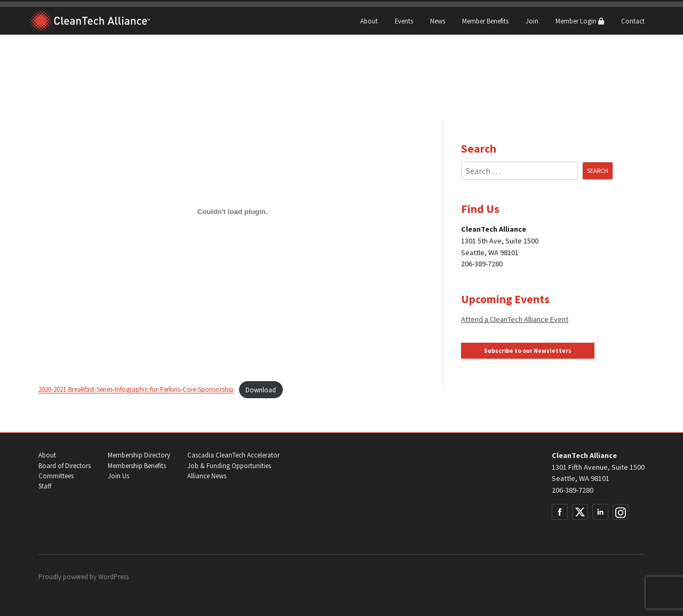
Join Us (118, 476)
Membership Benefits (137, 466)
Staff (45, 486)
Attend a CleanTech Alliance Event (515, 319)
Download (261, 390)
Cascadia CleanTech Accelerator (233, 455)
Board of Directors (65, 466)
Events (404, 21)
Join (532, 21)
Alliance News (207, 476)
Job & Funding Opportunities (229, 466)
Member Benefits (485, 21)
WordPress (113, 577)
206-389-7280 (573, 490)
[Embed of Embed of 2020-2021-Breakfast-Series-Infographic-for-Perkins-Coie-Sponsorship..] (232, 211)
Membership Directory (139, 455)
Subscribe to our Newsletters (528, 351)
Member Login (580, 21)
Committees (56, 476)
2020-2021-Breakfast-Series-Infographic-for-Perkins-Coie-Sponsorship (136, 390)
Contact (633, 21)
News (438, 21)
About (369, 21)
